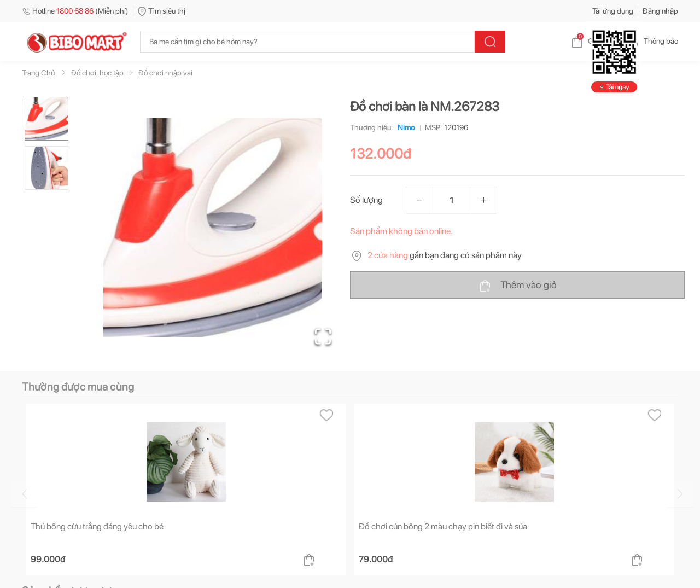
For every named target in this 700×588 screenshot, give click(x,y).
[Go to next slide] (680, 494)
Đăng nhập (660, 11)
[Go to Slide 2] (46, 168)
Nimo (404, 127)
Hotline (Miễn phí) (75, 11)
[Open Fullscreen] (323, 336)
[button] (213, 228)
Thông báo (652, 41)
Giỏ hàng (594, 41)
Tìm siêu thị (162, 11)
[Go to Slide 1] (46, 119)
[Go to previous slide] (24, 494)
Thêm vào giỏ (518, 286)
